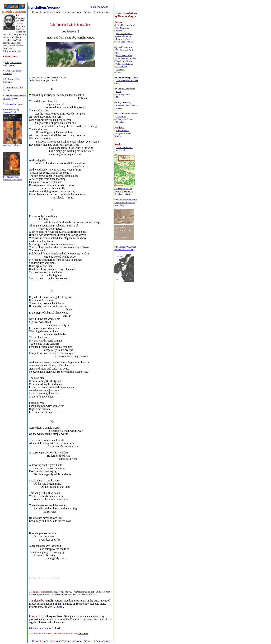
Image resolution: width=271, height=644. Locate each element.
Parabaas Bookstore (12, 145)
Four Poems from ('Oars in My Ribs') (125, 58)
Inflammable (10, 104)
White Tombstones (125, 64)
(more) (59, 607)
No (118, 97)
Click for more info (12, 51)
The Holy (120, 69)
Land (118, 91)
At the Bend (121, 67)
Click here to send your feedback (45, 628)
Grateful (120, 122)
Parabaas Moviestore (13, 180)
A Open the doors (124, 119)
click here (83, 634)
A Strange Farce (123, 94)
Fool (118, 53)
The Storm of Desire (125, 50)
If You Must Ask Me (14, 87)
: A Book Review (123, 133)
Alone (119, 72)
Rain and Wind (123, 39)
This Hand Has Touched (127, 80)
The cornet (121, 116)
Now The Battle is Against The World (123, 35)
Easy (118, 83)
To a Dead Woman (124, 42)
